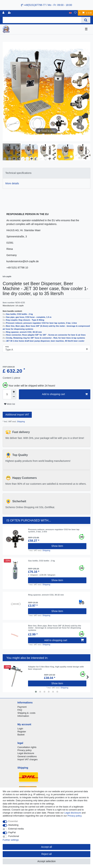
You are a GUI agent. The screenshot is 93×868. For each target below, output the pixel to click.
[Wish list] (75, 13)
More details (12, 183)
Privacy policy (25, 750)
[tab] (46, 173)
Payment (22, 707)
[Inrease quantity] (14, 392)
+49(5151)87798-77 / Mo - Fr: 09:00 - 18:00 (46, 5)
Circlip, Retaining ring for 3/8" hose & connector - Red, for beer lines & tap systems (46, 338)
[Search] (86, 20)
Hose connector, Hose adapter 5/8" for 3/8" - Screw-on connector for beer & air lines (46, 335)
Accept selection (47, 861)
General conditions (27, 756)
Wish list (10, 404)
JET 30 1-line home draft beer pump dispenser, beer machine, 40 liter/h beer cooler (45, 341)
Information (23, 716)
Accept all (46, 847)
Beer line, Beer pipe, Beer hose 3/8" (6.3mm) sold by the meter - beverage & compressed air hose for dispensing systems (55, 628)
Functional (14, 836)
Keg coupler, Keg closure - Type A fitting (25, 320)
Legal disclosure (26, 753)
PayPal (12, 832)
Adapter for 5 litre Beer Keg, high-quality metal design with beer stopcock (56, 668)
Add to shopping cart (65, 394)
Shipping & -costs (27, 713)
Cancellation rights (27, 747)
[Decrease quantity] (14, 397)
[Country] (70, 13)
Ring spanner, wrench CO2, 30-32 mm (24, 332)
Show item (57, 546)
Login (20, 729)
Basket (21, 735)
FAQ (20, 710)
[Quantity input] (7, 394)
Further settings (11, 840)
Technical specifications (18, 173)
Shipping (21, 421)
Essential (13, 821)
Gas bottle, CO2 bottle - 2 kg (19, 314)
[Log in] (4, 13)
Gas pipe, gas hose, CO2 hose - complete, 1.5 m (29, 317)
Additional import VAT (17, 415)
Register (22, 732)
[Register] (10, 13)
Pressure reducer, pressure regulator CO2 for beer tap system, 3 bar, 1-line (42, 323)
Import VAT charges (28, 759)
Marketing (13, 825)
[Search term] (42, 20)
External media (16, 829)
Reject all (47, 854)
